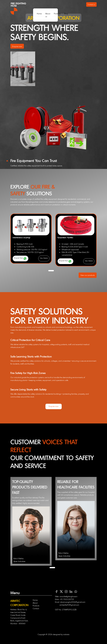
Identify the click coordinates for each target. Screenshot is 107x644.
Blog (66, 13)
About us (48, 15)
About (35, 603)
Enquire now (17, 46)
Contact (36, 608)
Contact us (91, 4)
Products (57, 13)
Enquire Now (20, 258)
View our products (88, 275)
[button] (51, 271)
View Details (44, 258)
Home (39, 13)
